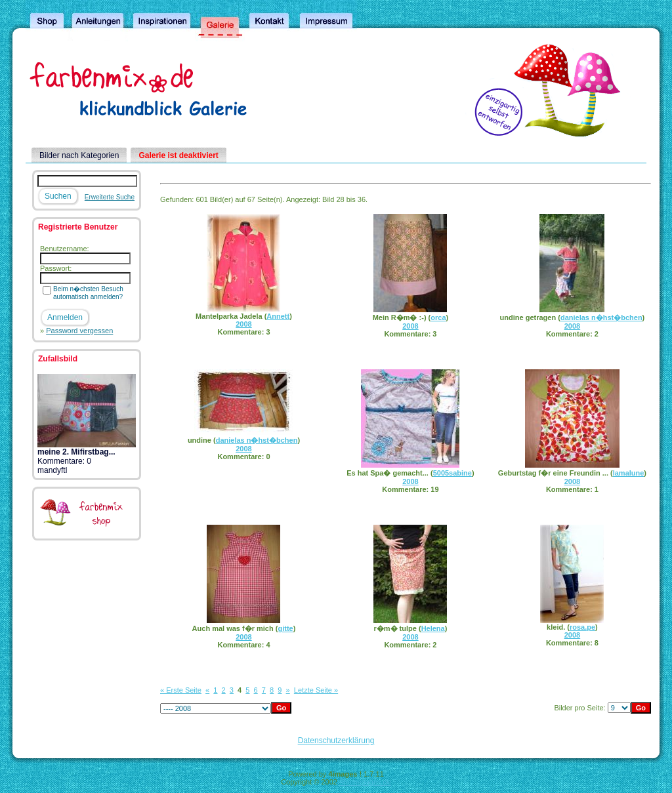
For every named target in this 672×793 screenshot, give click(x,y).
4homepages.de (365, 782)
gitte (285, 628)
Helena (433, 628)
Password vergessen (79, 331)
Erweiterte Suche (110, 197)
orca (438, 317)
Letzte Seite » (316, 690)
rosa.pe (582, 627)
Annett (278, 316)
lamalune (629, 473)
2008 (243, 324)
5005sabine (452, 473)
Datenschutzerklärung (336, 741)
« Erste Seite (181, 690)
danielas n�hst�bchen (601, 317)
